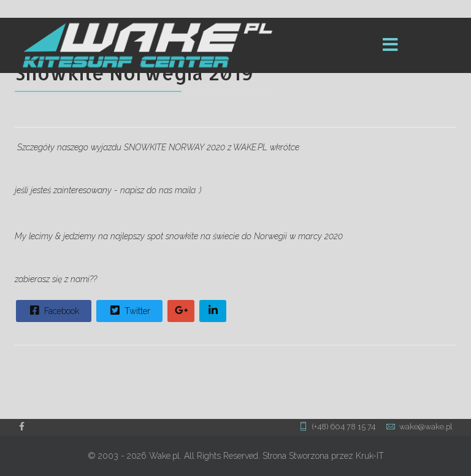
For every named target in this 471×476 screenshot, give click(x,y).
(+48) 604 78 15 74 (344, 427)
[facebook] (22, 426)
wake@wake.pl (426, 427)
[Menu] (391, 45)
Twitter (129, 310)
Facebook (53, 310)
